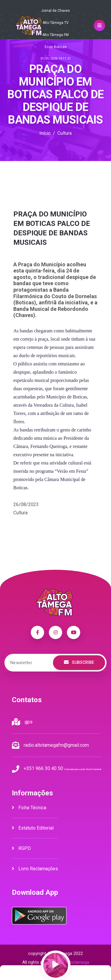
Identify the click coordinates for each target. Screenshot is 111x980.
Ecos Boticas (56, 47)
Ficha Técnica (29, 808)
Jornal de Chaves (55, 11)
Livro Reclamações (35, 869)
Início (45, 133)
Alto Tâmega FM (55, 35)
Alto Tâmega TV (56, 23)
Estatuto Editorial (33, 828)
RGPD (21, 848)
